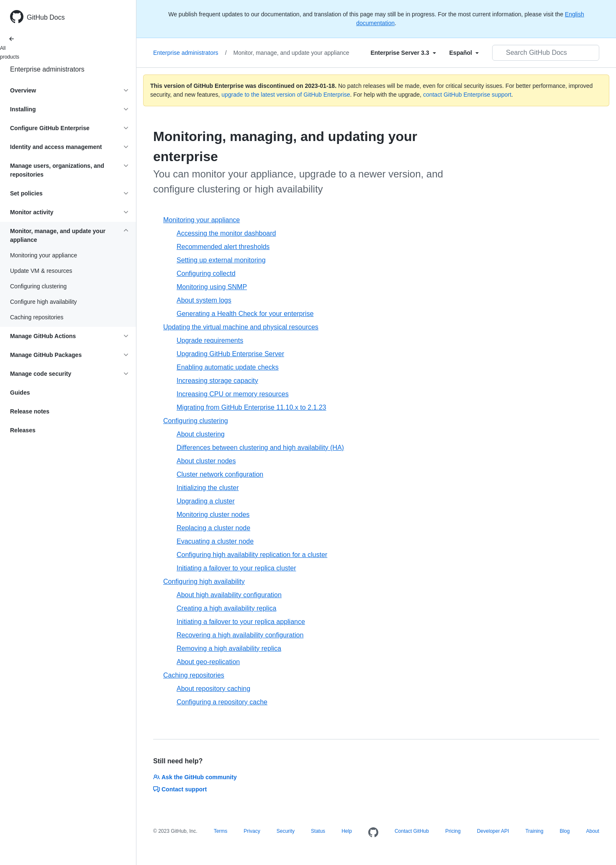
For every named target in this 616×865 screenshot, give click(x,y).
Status (318, 831)
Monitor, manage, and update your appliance (291, 53)
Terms (221, 831)
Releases (23, 430)
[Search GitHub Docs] (546, 53)
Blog (565, 831)
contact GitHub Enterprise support (467, 95)
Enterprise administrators (47, 69)
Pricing (453, 831)
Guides (20, 393)
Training (534, 831)
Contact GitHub (412, 831)
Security (286, 831)
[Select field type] (403, 53)
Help (347, 831)
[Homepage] (373, 833)
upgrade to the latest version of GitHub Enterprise (286, 95)
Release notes (30, 411)
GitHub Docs (46, 17)
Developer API (493, 831)
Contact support (180, 789)
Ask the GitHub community (195, 777)
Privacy (252, 831)
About (592, 831)
